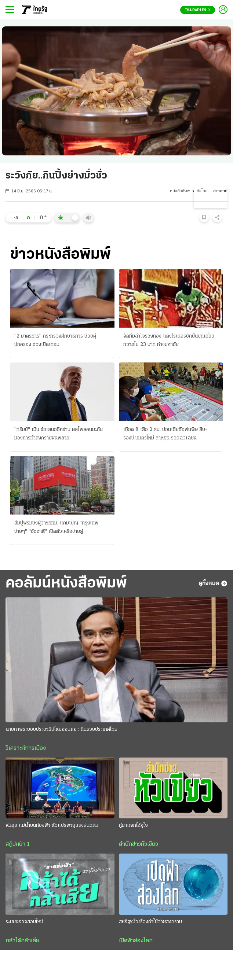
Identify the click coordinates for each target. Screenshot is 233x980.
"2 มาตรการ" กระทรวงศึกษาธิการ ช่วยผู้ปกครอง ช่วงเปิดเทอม (55, 340)
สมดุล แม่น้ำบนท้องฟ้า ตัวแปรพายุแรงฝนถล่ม (52, 826)
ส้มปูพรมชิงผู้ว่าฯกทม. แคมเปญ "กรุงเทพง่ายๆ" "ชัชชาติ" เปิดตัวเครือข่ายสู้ (56, 527)
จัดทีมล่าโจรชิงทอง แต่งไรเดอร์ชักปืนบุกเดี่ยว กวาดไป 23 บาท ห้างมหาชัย (169, 340)
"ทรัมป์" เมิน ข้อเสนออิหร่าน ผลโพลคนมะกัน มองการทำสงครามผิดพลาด (59, 434)
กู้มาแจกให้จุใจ (133, 826)
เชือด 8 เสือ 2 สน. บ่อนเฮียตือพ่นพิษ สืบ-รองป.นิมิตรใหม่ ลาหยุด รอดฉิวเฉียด (165, 434)
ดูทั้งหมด (213, 583)
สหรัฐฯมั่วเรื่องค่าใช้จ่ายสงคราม (150, 922)
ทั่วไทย (202, 191)
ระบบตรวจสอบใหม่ (24, 922)
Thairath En (198, 10)
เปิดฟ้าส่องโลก (136, 941)
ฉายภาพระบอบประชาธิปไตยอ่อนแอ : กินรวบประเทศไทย (61, 730)
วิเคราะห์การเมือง (26, 748)
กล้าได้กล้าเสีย (22, 941)
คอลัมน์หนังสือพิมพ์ (66, 584)
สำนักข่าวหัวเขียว (139, 844)
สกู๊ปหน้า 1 (18, 844)
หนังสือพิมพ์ (180, 191)
